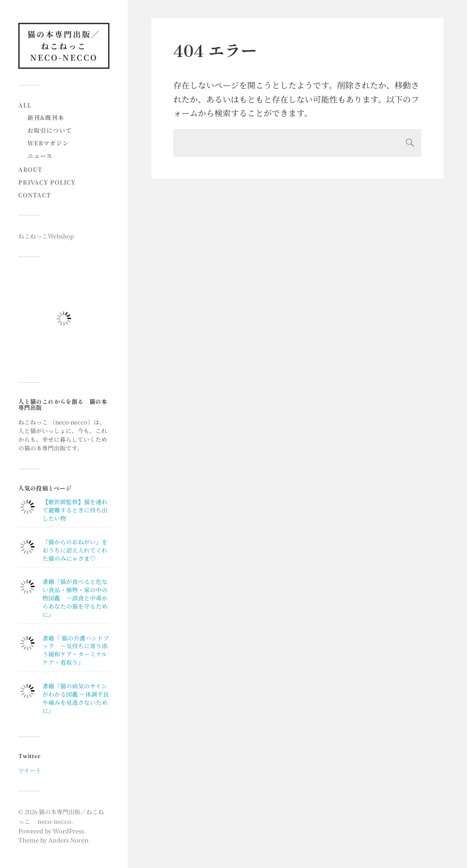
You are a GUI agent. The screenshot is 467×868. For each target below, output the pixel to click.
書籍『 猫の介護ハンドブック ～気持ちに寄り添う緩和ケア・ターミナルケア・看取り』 (76, 650)
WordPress (68, 831)
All (25, 105)
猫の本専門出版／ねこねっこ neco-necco (64, 46)
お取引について (50, 130)
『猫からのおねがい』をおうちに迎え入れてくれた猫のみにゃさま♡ (75, 550)
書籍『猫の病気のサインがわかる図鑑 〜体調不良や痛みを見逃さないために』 (76, 698)
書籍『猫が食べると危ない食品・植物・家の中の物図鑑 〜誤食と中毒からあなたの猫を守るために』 (75, 598)
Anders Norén (68, 840)
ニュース (40, 156)
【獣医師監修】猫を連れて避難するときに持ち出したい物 (75, 510)
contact (35, 195)
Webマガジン (48, 143)
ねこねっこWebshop (46, 236)
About (30, 169)
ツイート (30, 770)
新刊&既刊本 (46, 117)
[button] (64, 319)
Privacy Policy (47, 182)
